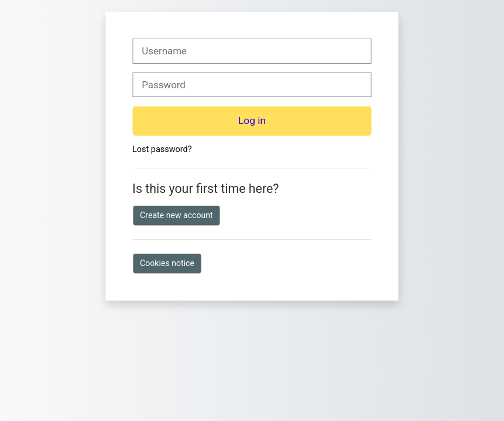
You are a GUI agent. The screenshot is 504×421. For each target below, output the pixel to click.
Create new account (176, 215)
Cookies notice (167, 263)
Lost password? (162, 149)
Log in (252, 120)
